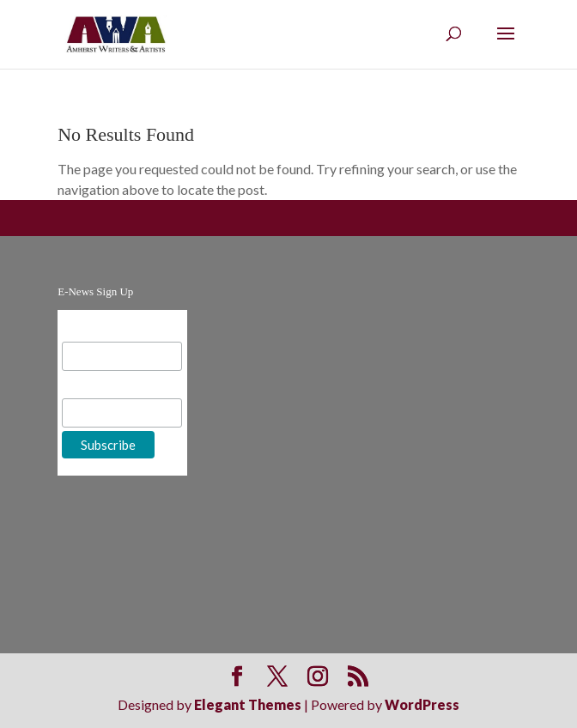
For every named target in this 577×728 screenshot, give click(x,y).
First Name (95, 385)
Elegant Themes (248, 704)
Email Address (104, 328)
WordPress (422, 704)
